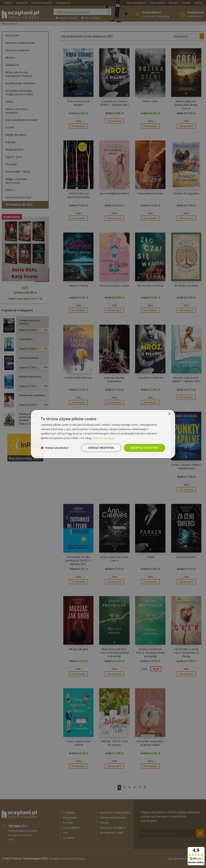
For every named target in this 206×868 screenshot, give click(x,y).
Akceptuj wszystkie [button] (144, 448)
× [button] (169, 414)
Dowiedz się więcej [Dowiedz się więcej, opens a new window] (103, 438)
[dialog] (103, 434)
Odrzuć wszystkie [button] (101, 448)
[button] (55, 448)
